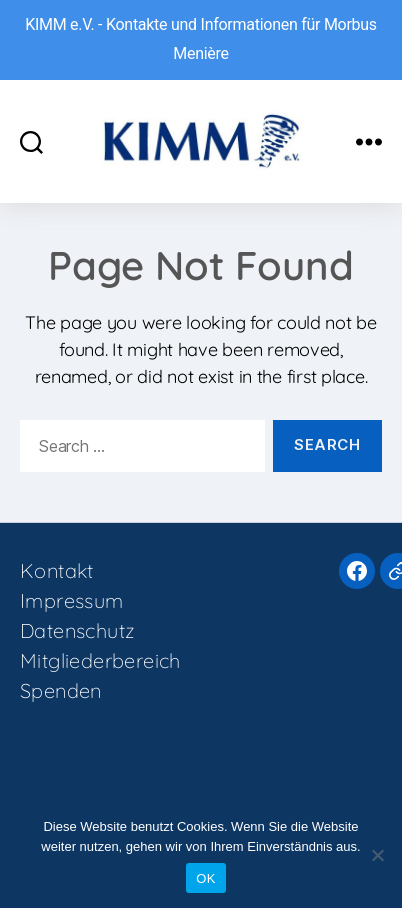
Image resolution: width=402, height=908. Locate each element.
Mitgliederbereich (100, 660)
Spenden (61, 690)
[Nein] (377, 855)
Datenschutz (77, 630)
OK (205, 878)
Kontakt (57, 570)
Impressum (72, 600)
